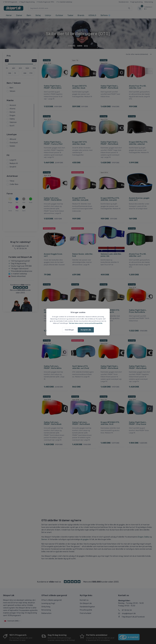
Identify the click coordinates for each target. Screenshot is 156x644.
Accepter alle (86, 330)
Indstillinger (69, 330)
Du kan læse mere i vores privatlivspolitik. (86, 323)
